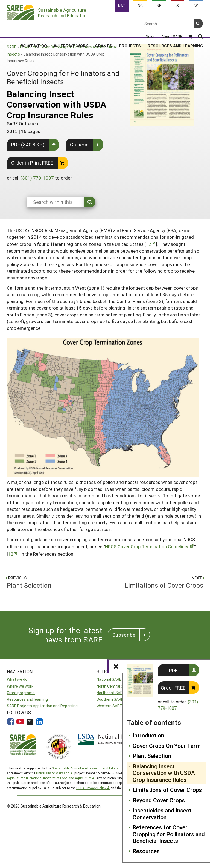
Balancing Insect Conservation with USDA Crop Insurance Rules (164, 773)
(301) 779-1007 (37, 178)
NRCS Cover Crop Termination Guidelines (147, 547)
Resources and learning (27, 699)
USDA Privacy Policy (91, 788)
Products (28, 47)
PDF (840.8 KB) (28, 145)
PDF (173, 670)
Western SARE (109, 706)
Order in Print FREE (32, 163)
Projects (130, 29)
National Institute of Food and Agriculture (61, 778)
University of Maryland (53, 773)
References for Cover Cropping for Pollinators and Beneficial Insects (169, 834)
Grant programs (21, 693)
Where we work (20, 686)
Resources (146, 851)
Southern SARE (110, 699)
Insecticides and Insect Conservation (162, 814)
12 (148, 244)
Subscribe (124, 635)
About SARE (172, 20)
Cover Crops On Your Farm (167, 746)
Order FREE (173, 688)
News (151, 20)
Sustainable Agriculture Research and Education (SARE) (94, 768)
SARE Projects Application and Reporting (42, 706)
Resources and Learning (175, 29)
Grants (103, 29)
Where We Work (71, 29)
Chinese (79, 145)
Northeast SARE (111, 693)
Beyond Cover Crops (159, 800)
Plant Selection (152, 756)
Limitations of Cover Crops (167, 790)
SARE (12, 47)
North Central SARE (113, 686)
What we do (17, 679)
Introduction (148, 735)
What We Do (34, 29)
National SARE (109, 679)
